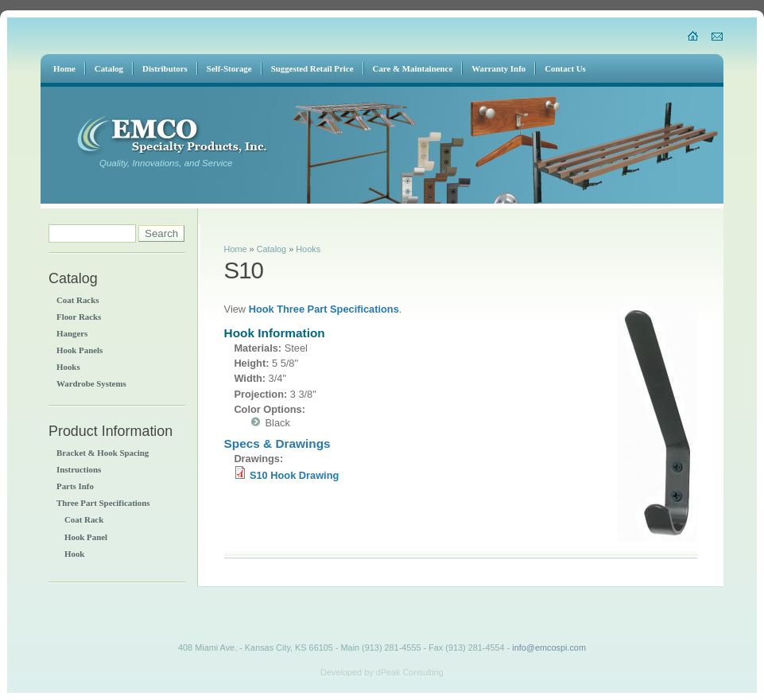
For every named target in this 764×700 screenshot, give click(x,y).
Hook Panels (80, 350)
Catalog (271, 249)
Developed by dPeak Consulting (382, 672)
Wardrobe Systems (91, 383)
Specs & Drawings (277, 443)
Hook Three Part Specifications (324, 309)
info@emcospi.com (549, 647)
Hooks (68, 367)
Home (236, 249)
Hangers (72, 333)
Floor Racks (79, 317)
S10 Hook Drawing (294, 475)
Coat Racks (78, 300)
